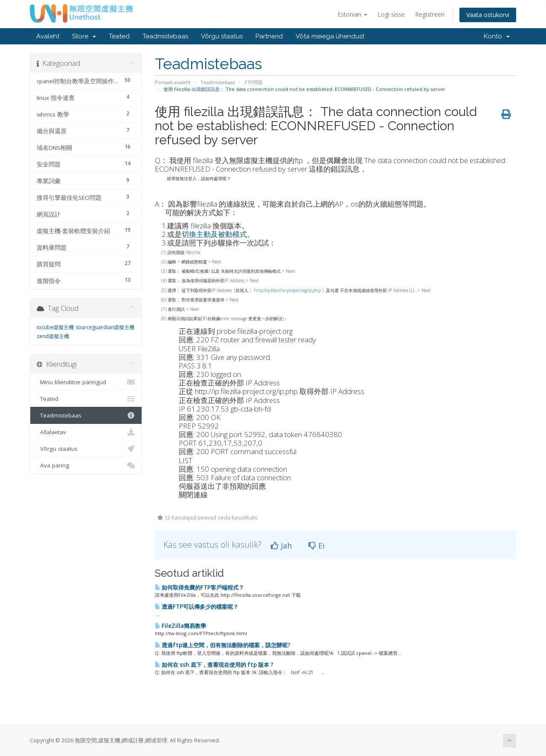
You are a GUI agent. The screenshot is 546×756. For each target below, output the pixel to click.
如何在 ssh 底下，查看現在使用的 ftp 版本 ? (214, 665)
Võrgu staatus (222, 36)
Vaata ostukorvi (488, 15)
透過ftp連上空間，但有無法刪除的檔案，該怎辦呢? (223, 645)
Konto (497, 36)
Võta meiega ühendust (330, 36)
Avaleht (48, 36)
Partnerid (269, 36)
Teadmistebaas (165, 36)
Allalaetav (86, 432)
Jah (281, 546)
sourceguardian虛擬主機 (105, 327)
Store (84, 36)
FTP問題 (254, 82)
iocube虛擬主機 (55, 327)
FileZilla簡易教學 (180, 626)
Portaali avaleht (173, 82)
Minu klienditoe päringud (86, 382)
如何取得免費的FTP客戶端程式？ (199, 587)
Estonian (352, 14)
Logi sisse (391, 14)
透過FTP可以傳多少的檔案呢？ (197, 607)
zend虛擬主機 (53, 336)
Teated (119, 36)
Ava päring (86, 465)
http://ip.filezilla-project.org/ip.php (287, 290)
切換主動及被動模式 (214, 234)
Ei (317, 546)
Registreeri (430, 14)
